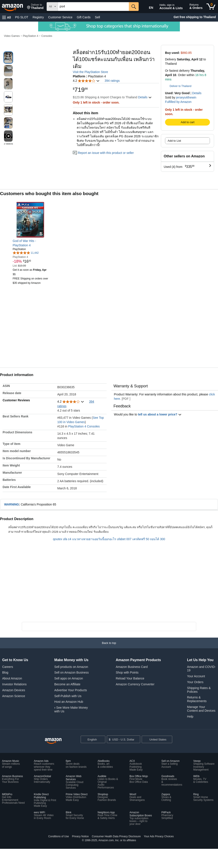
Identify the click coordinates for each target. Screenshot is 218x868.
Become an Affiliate (67, 684)
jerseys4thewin (186, 97)
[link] (31, 243)
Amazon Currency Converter (135, 684)
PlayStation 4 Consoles (84, 426)
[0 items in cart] (211, 7)
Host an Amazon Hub (69, 702)
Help (190, 717)
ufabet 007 (124, 539)
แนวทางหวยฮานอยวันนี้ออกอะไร (94, 539)
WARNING (12, 504)
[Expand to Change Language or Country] (102, 740)
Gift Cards (84, 17)
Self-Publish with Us (68, 696)
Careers (8, 667)
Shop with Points (127, 672)
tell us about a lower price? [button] (160, 414)
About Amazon (12, 678)
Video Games (12, 36)
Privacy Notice (80, 836)
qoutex (58, 539)
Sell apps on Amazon (69, 678)
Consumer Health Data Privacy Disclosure (116, 836)
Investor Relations (14, 684)
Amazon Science (14, 696)
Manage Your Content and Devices (201, 709)
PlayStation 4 (31, 36)
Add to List (174, 141)
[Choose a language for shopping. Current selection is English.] (93, 739)
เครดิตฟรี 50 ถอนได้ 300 (149, 539)
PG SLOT (22, 17)
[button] (35, 7)
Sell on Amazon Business (72, 672)
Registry (38, 17)
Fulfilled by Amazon (178, 102)
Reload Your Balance (130, 678)
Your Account (196, 676)
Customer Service (60, 17)
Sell (97, 17)
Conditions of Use (59, 836)
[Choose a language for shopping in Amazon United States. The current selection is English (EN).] (147, 7)
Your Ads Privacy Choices (159, 836)
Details (197, 93)
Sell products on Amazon (71, 667)
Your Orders (195, 682)
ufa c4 (67, 539)
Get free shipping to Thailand (195, 17)
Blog (5, 672)
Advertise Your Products (71, 690)
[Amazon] (13, 7)
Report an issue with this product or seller (103, 153)
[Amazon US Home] (53, 741)
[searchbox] (93, 7)
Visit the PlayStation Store (90, 72)
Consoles (47, 36)
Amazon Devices (14, 690)
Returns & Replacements (197, 699)
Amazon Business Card (132, 667)
